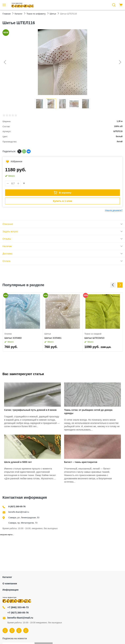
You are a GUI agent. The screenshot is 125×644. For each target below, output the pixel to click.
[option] (23, 322)
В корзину (63, 193)
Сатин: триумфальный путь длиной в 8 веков (30, 410)
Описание (8, 224)
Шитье (48, 334)
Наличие (7, 246)
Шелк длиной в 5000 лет (18, 462)
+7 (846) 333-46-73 (18, 607)
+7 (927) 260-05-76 (18, 613)
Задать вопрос (10, 231)
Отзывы (7, 239)
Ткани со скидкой (93, 334)
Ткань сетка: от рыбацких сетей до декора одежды (88, 412)
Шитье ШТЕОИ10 (94, 338)
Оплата (6, 261)
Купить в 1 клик (63, 201)
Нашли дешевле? (114, 210)
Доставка (7, 254)
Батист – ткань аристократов (81, 462)
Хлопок (8, 334)
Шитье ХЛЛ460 (13, 338)
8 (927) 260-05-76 (17, 507)
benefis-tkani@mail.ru (19, 512)
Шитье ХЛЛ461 (53, 338)
